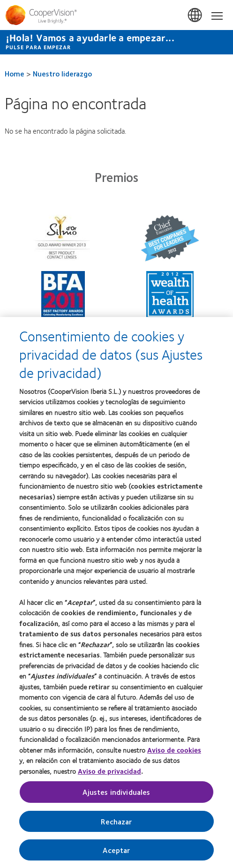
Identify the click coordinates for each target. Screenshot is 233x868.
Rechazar (116, 825)
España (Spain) (195, 15)
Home (15, 73)
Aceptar (116, 854)
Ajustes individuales (116, 796)
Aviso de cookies (174, 754)
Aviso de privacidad (109, 775)
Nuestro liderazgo (62, 73)
